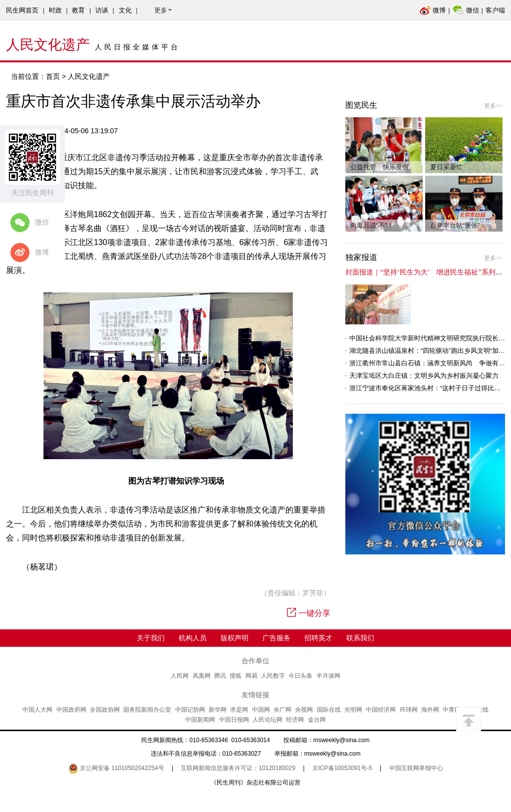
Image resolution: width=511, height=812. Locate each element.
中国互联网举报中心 (416, 768)
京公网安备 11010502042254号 (116, 768)
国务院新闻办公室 (147, 710)
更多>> (494, 106)
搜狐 (236, 676)
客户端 (495, 10)
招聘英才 (318, 638)
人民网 (180, 676)
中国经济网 (381, 710)
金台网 (317, 720)
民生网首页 (22, 10)
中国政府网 (71, 710)
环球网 (409, 710)
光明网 (353, 710)
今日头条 (300, 676)
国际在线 (329, 710)
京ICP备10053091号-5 (342, 768)
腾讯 (220, 676)
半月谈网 (328, 676)
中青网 (452, 710)
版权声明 (235, 638)
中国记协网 (190, 710)
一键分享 (309, 613)
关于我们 (151, 638)
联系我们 (360, 638)
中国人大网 (37, 710)
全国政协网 (105, 710)
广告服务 (276, 638)
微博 (432, 10)
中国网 (261, 710)
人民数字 (273, 676)
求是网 (239, 710)
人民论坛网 (267, 720)
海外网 (430, 710)
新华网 (218, 710)
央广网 (282, 710)
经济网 (295, 720)
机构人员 (193, 638)
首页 (53, 76)
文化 (125, 10)
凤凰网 (202, 676)
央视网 (304, 710)
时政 (55, 10)
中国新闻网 (200, 720)
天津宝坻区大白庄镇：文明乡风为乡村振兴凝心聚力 (424, 376)
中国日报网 (234, 720)
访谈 (102, 10)
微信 (466, 10)
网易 (252, 676)
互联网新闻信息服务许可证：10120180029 (238, 768)
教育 (78, 10)
